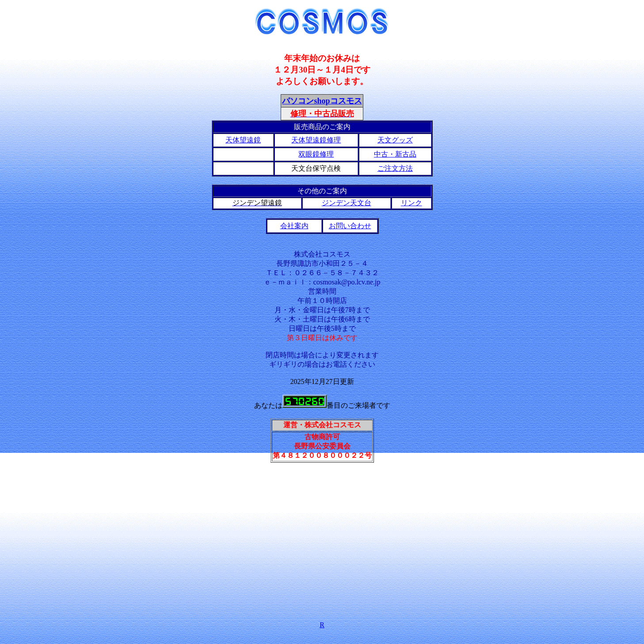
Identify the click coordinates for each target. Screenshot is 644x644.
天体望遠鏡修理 (316, 140)
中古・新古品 (395, 154)
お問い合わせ (350, 226)
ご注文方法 (395, 168)
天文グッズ (395, 140)
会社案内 (294, 226)
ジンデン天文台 (347, 203)
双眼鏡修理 (316, 154)
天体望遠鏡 (243, 140)
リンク (412, 203)
